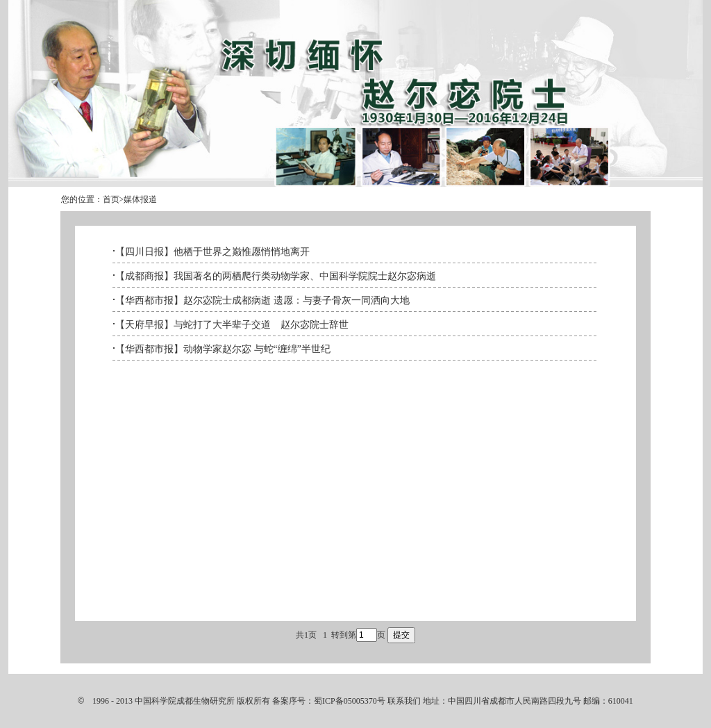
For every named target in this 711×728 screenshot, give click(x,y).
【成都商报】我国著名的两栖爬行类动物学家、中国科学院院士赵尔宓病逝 (276, 276)
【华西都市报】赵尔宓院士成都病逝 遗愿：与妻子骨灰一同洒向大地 (262, 300)
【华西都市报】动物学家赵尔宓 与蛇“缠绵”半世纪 (223, 349)
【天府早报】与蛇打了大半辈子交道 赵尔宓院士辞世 (232, 325)
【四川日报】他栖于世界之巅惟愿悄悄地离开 (212, 252)
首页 (111, 199)
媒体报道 (140, 199)
